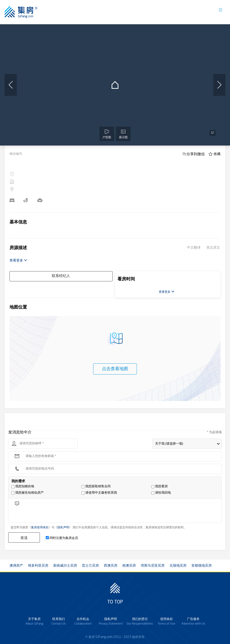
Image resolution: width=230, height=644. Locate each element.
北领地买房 (178, 566)
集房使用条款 (40, 528)
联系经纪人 (61, 276)
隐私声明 (63, 528)
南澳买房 (129, 566)
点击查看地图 (115, 369)
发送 (24, 538)
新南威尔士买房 (65, 566)
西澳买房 (111, 566)
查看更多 (18, 260)
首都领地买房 (202, 566)
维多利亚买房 (38, 566)
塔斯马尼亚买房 (153, 566)
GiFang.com (104, 637)
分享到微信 (196, 154)
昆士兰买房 (90, 566)
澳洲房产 (16, 566)
